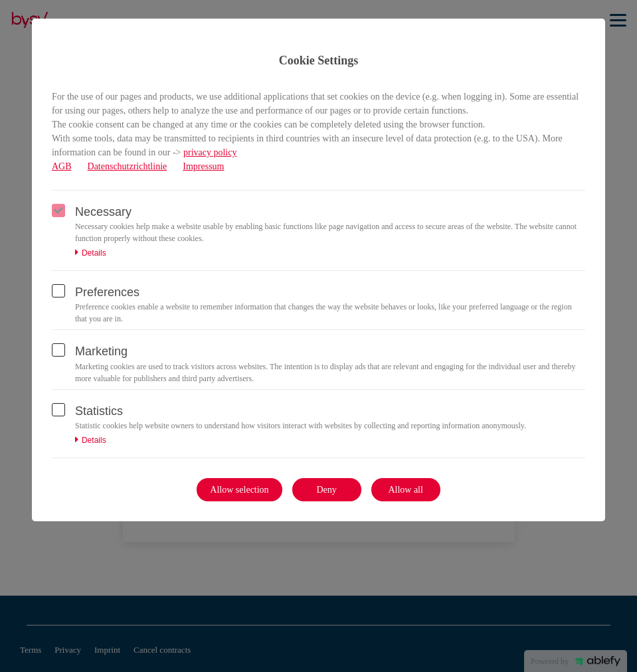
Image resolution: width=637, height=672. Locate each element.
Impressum (203, 166)
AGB (62, 166)
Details (91, 253)
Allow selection (239, 490)
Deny (326, 490)
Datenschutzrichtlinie (128, 166)
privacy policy (210, 152)
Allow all (406, 490)
